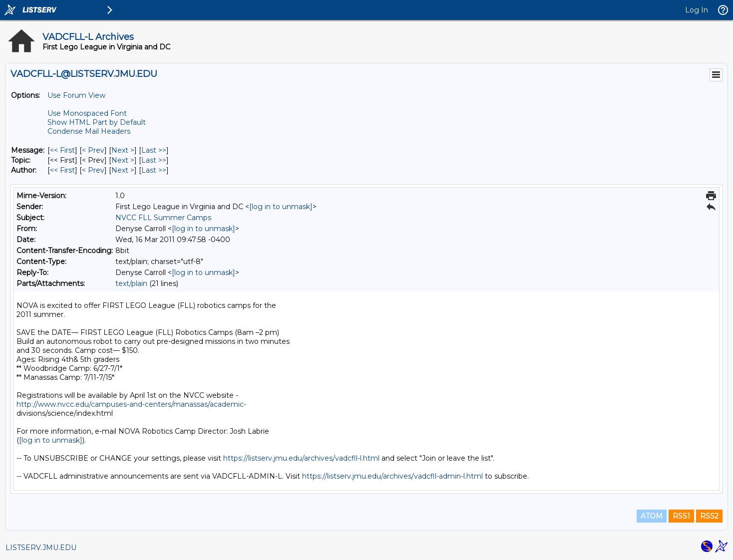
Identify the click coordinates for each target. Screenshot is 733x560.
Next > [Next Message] (123, 150)
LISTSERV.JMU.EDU (41, 548)
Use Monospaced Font (87, 113)
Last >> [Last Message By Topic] (154, 160)
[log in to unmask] (281, 207)
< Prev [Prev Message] (93, 150)
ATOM (652, 516)
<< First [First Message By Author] (62, 170)
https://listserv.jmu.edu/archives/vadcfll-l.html (301, 458)
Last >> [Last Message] (154, 150)
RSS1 (681, 516)
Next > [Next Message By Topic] (123, 160)
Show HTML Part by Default (97, 122)
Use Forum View (76, 95)
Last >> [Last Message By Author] (154, 170)
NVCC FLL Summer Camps (163, 218)
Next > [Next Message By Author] (123, 170)
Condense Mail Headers (89, 131)
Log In (697, 10)
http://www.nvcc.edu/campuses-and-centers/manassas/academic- (131, 404)
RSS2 (709, 516)
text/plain (131, 283)
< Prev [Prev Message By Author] (93, 170)
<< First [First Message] (62, 150)
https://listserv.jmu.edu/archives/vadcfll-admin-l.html (392, 476)
